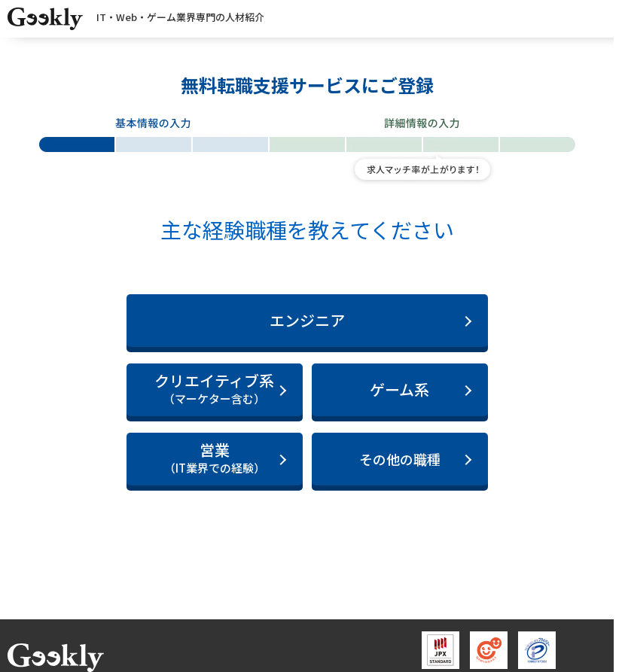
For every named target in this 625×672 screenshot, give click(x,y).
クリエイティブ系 (215, 389)
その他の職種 (400, 459)
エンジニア (307, 320)
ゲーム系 (399, 389)
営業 (215, 458)
